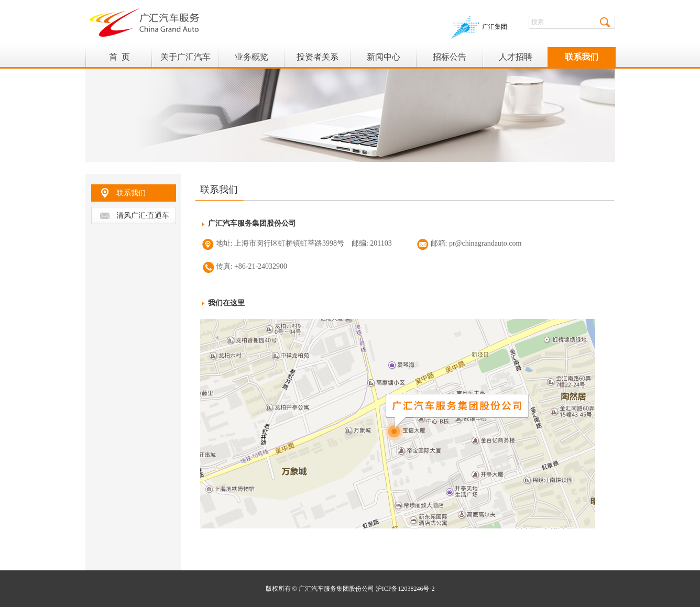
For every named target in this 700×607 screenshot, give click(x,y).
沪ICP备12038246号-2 (405, 589)
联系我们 (131, 193)
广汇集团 (479, 27)
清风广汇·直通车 (143, 216)
